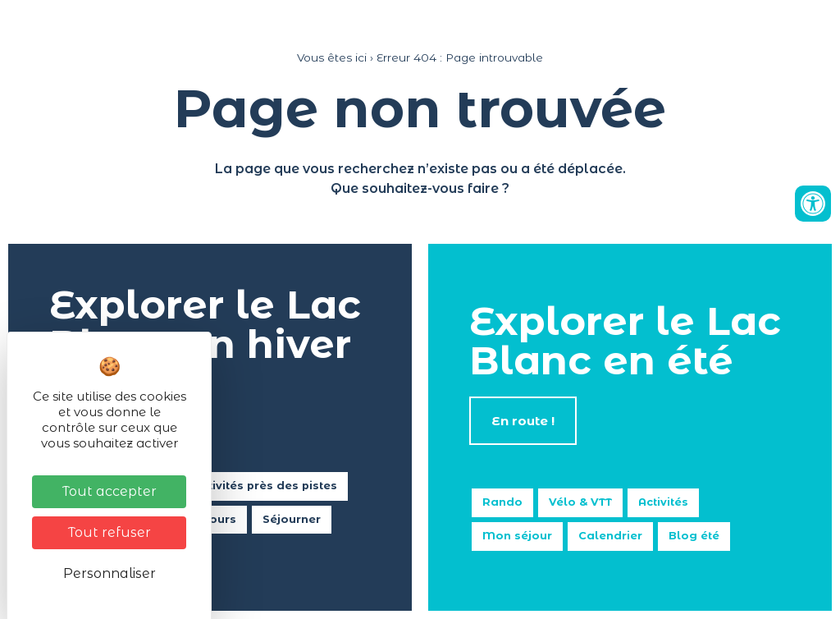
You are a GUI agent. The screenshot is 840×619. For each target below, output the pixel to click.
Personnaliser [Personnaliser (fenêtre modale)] (110, 573)
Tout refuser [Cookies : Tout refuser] (110, 532)
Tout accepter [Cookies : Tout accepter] (110, 491)
